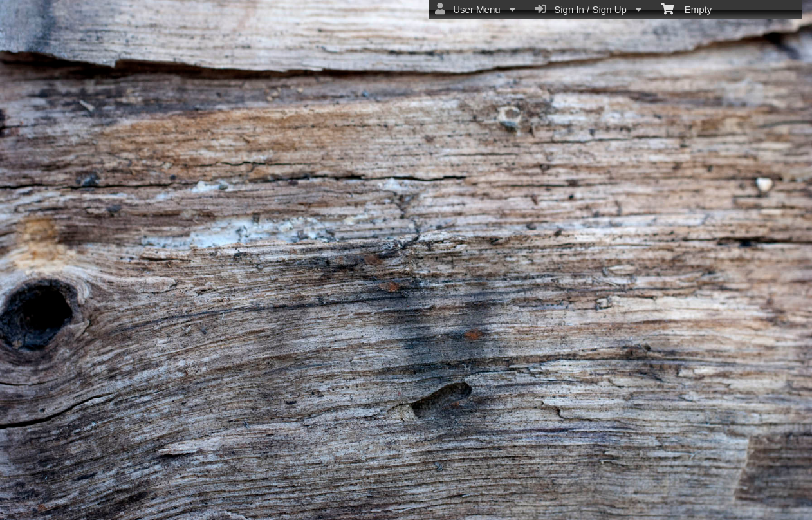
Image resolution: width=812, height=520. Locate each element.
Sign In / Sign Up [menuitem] (588, 9)
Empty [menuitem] (686, 8)
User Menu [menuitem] (475, 9)
